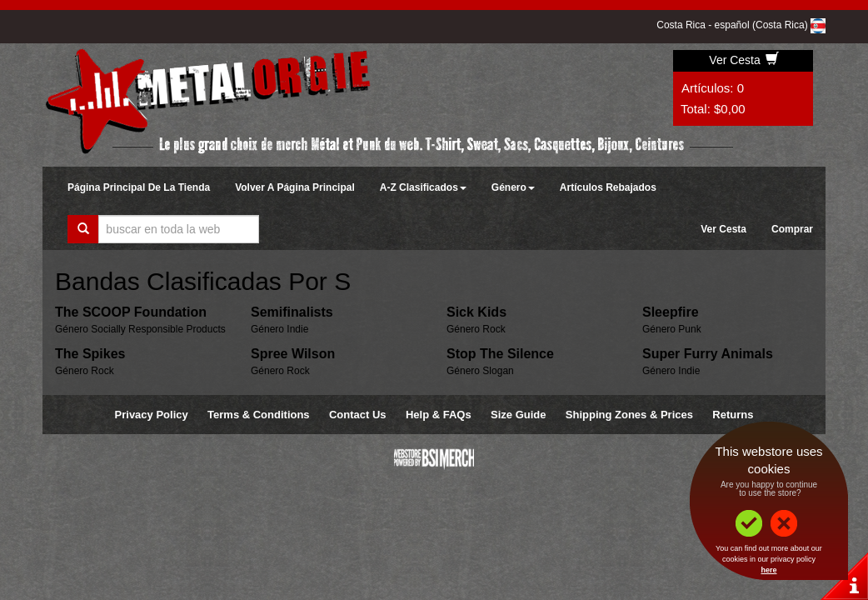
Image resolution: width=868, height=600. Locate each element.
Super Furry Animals (708, 354)
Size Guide (518, 415)
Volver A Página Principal (295, 187)
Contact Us (358, 415)
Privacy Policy (152, 415)
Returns (733, 415)
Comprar (792, 229)
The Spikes (90, 354)
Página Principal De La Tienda (139, 187)
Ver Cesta (743, 60)
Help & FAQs (439, 415)
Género (513, 187)
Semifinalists (292, 312)
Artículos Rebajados (608, 187)
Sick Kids (476, 312)
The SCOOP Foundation (131, 312)
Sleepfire (671, 312)
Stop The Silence (500, 354)
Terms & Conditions (259, 415)
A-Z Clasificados (423, 187)
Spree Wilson (293, 354)
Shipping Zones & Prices (629, 415)
